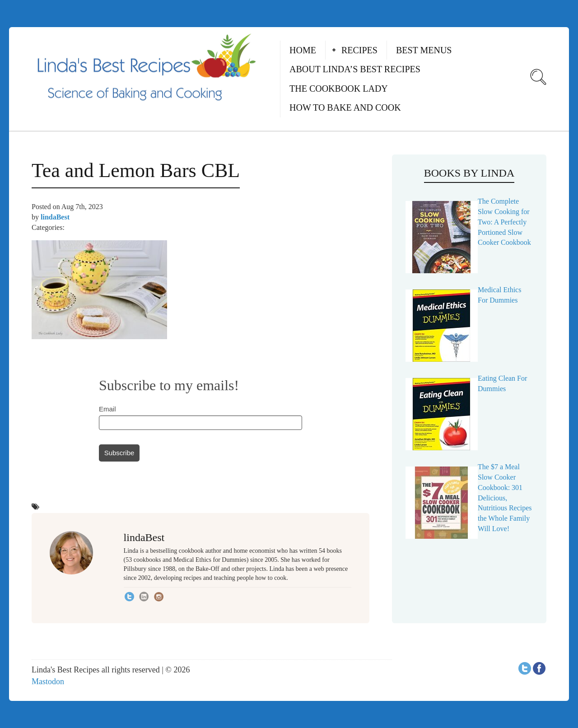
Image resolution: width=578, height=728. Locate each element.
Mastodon (48, 681)
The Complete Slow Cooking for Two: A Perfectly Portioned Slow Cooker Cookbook (504, 222)
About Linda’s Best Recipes (355, 69)
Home (303, 50)
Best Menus (424, 50)
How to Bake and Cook (345, 107)
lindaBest (55, 217)
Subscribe (119, 453)
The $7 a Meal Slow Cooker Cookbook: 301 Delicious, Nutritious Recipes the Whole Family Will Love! (505, 498)
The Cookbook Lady (339, 89)
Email (107, 409)
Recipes (359, 50)
